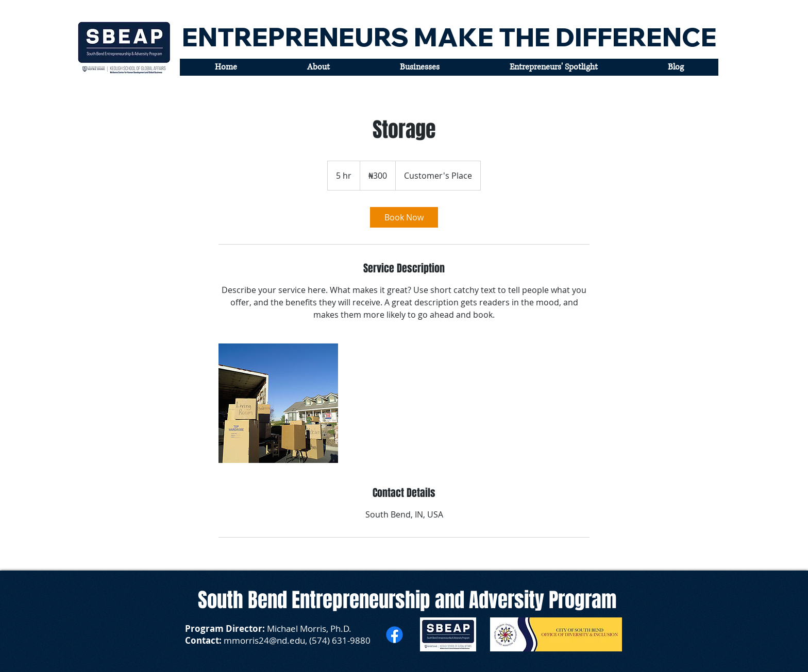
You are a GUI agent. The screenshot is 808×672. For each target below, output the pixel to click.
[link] (404, 217)
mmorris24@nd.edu (264, 640)
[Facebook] (394, 635)
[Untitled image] (278, 403)
